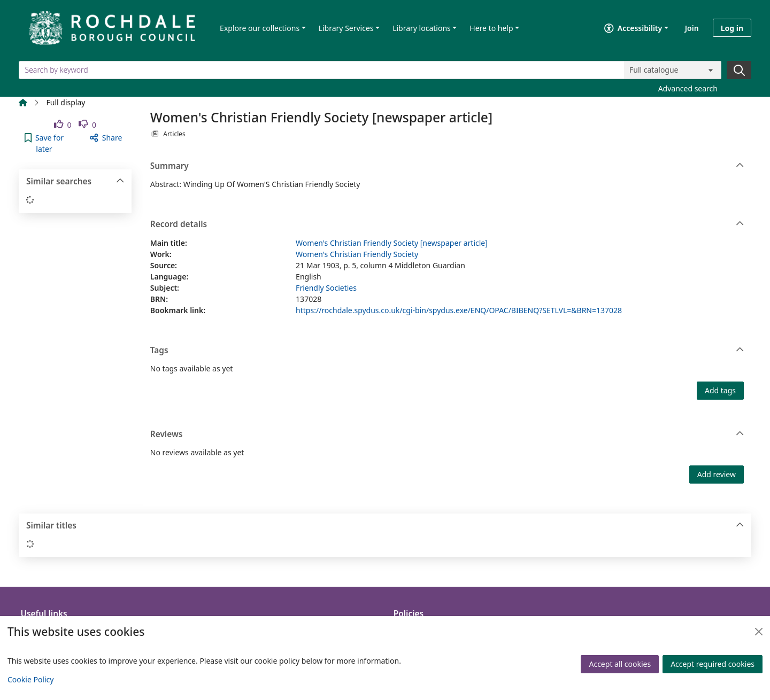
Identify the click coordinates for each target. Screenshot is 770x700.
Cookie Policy (30, 679)
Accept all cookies (620, 664)
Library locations (422, 28)
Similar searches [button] (75, 182)
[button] (44, 143)
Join (692, 28)
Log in (732, 28)
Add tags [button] (720, 390)
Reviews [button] (447, 434)
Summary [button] (447, 166)
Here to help (491, 28)
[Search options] (673, 70)
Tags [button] (447, 351)
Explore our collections (260, 28)
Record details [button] (447, 224)
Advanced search (688, 88)
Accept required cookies (713, 664)
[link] (63, 125)
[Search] (739, 70)
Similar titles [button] (385, 526)
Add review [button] (717, 474)
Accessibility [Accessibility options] (633, 28)
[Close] (759, 632)
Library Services (346, 28)
